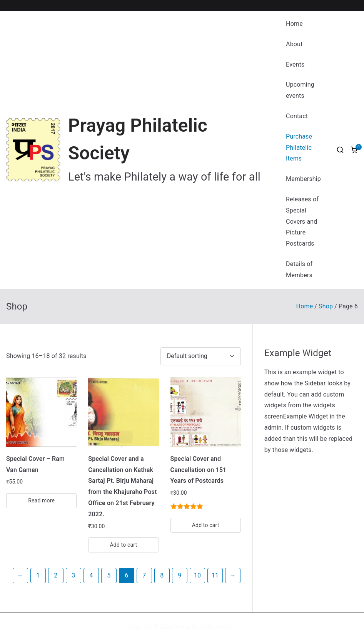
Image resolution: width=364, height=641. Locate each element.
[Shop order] (201, 356)
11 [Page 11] (215, 575)
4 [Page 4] (91, 575)
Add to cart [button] (124, 545)
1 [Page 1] (38, 575)
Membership (303, 179)
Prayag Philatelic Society (204, 627)
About (294, 44)
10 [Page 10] (197, 575)
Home (294, 24)
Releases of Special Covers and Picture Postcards (302, 221)
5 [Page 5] (109, 575)
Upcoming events (300, 90)
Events (295, 64)
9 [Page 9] (179, 575)
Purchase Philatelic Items (299, 148)
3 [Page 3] (73, 575)
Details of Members (299, 269)
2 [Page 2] (56, 575)
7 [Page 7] (144, 575)
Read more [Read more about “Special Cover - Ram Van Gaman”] (41, 500)
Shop (326, 306)
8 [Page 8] (162, 575)
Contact (297, 116)
